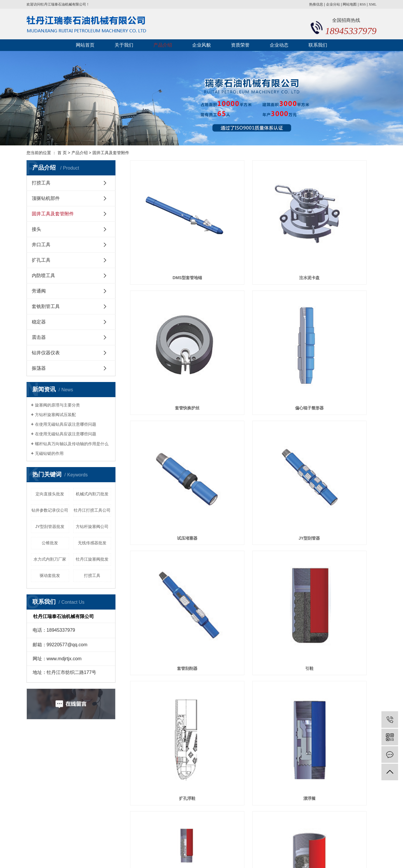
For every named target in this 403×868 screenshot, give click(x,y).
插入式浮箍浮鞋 (253, 519)
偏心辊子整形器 (169, 333)
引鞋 (253, 426)
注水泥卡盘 (253, 240)
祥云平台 (234, 862)
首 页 (62, 153)
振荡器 (39, 368)
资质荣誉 (240, 45)
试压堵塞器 (253, 333)
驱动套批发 (50, 575)
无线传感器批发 (92, 543)
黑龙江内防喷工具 (230, 848)
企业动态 (279, 45)
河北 (196, 855)
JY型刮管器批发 (50, 527)
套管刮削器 (169, 426)
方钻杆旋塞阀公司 (92, 527)
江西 (224, 855)
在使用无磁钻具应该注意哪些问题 (66, 424)
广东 (256, 855)
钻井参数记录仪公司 (50, 510)
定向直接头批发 (50, 494)
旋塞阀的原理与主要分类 (57, 405)
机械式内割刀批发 (92, 494)
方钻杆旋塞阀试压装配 (55, 415)
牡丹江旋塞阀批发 (92, 559)
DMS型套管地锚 (169, 240)
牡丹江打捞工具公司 (92, 510)
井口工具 (41, 245)
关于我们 (124, 45)
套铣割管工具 (46, 306)
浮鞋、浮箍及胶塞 (338, 519)
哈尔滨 (244, 855)
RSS (363, 4)
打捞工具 (41, 183)
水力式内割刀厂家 (50, 559)
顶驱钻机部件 (46, 198)
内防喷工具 (43, 275)
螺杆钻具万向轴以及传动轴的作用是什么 (72, 444)
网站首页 (85, 45)
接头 (36, 229)
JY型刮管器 (338, 333)
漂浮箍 (169, 519)
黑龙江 (171, 855)
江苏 (214, 855)
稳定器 (39, 322)
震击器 (39, 337)
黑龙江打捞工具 (262, 848)
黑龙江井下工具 (292, 848)
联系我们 (318, 45)
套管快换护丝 (338, 240)
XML (373, 4)
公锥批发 (50, 543)
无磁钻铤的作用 (49, 453)
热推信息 (316, 4)
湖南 (233, 855)
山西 (205, 855)
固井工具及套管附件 (111, 153)
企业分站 (333, 4)
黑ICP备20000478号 (174, 848)
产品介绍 (163, 45)
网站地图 (350, 4)
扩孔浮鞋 (338, 426)
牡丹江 (184, 855)
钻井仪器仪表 (46, 353)
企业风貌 (201, 45)
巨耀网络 (367, 848)
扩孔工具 (41, 260)
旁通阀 (39, 291)
